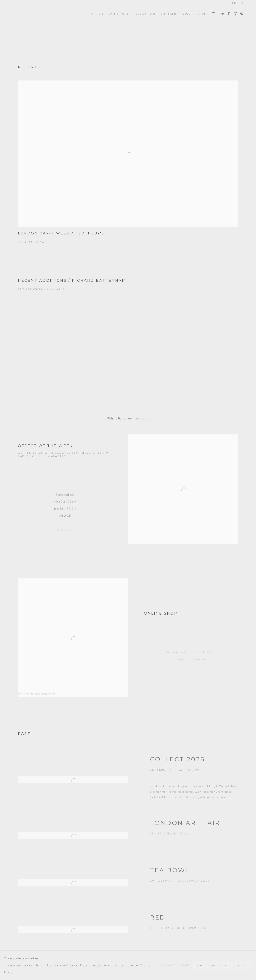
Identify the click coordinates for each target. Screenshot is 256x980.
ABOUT (187, 14)
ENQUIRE (65, 530)
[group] (128, 356)
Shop (202, 14)
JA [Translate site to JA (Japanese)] (242, 3)
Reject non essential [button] (213, 966)
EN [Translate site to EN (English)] (234, 3)
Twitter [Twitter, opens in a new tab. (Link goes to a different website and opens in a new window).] (222, 13)
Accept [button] (243, 966)
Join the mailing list (241, 13)
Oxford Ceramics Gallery (30, 14)
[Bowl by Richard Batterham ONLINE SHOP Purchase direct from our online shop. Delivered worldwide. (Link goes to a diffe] (128, 638)
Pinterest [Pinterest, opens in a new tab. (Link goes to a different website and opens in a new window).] (228, 13)
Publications (145, 14)
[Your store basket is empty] (213, 14)
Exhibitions (119, 14)
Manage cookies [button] (176, 965)
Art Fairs (169, 14)
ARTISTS (98, 14)
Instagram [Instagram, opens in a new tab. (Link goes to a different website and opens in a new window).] (234, 13)
